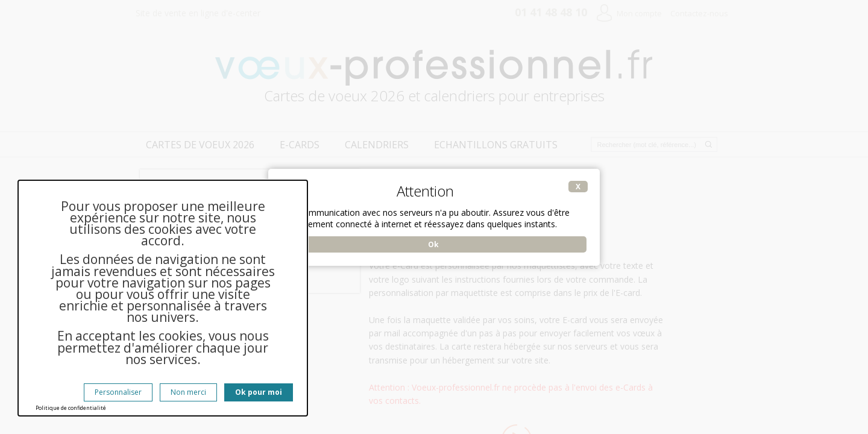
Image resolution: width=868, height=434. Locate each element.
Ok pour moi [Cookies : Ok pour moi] (259, 392)
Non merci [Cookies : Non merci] (188, 392)
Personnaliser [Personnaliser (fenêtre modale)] (118, 392)
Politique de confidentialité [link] (71, 408)
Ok (433, 244)
